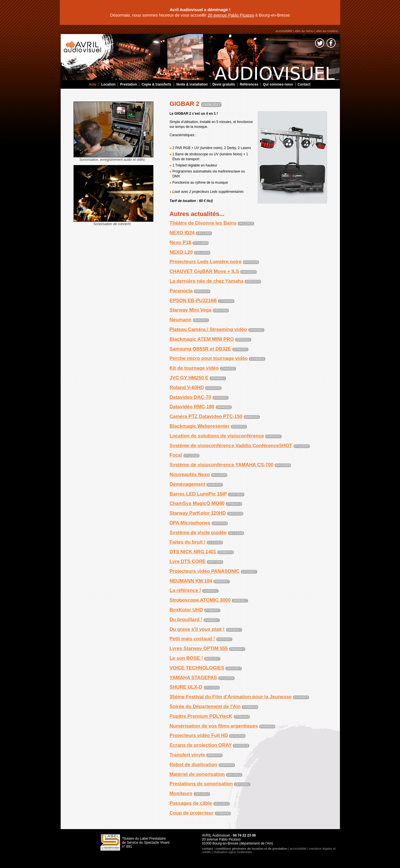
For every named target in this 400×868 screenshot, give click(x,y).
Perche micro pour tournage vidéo (209, 358)
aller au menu (304, 31)
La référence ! (185, 590)
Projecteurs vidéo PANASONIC (205, 571)
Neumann (181, 320)
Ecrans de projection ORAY (201, 745)
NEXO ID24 (183, 233)
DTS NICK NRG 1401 (193, 552)
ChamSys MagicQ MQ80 (197, 503)
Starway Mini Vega (191, 310)
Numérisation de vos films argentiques (214, 726)
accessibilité (284, 31)
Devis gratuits (224, 84)
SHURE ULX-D (186, 687)
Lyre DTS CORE (188, 561)
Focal (176, 455)
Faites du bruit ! (188, 542)
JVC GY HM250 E (189, 378)
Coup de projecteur (192, 813)
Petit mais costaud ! (192, 639)
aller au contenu (327, 31)
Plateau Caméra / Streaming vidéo (208, 329)
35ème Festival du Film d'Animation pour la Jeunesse (231, 697)
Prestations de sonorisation (201, 784)
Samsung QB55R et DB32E (200, 349)
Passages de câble (191, 803)
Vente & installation (192, 84)
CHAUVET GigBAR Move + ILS (204, 271)
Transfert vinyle (187, 755)
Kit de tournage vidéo (194, 368)
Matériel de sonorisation (197, 774)
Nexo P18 (181, 242)
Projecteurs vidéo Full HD (199, 735)
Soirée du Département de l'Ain (205, 707)
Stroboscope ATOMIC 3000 (200, 600)
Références (249, 84)
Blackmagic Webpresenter (200, 426)
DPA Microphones (190, 523)
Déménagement (188, 484)
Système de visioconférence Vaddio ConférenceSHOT (231, 446)
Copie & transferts (157, 84)
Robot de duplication (194, 765)
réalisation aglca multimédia (232, 852)
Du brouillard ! (186, 620)
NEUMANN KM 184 (191, 581)
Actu (93, 84)
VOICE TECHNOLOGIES (197, 668)
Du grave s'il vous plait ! (197, 629)
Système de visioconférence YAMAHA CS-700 (222, 465)
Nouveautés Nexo (190, 474)
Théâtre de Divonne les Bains (203, 223)
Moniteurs (181, 793)
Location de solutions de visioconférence (217, 436)
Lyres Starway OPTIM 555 (199, 648)
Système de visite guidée (198, 533)
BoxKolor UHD (186, 610)
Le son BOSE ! (186, 658)
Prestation (129, 84)
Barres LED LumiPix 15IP (198, 494)
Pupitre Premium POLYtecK (201, 716)
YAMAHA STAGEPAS (193, 678)
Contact (304, 84)
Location (108, 84)
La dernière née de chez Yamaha (207, 281)
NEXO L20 (181, 252)
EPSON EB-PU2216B (193, 301)
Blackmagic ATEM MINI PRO (202, 339)
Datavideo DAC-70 (190, 397)
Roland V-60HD (187, 388)
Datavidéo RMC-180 (192, 407)
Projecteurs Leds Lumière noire (206, 262)
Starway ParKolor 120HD (198, 513)
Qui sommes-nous (278, 84)
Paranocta (181, 291)
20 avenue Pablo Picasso (231, 15)
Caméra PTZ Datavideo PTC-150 (206, 416)
